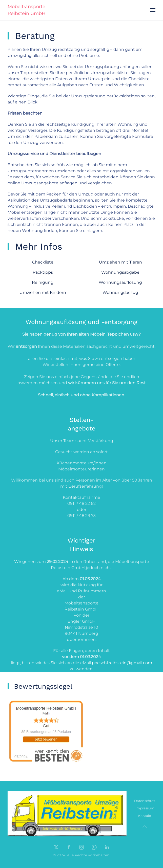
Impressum (145, 809)
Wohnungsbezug (120, 292)
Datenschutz (145, 802)
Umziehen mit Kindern (43, 292)
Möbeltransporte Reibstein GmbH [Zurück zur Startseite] (27, 10)
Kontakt (145, 817)
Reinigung (43, 282)
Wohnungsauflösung (120, 282)
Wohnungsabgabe (120, 272)
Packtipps (43, 272)
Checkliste (43, 262)
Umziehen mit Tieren (120, 262)
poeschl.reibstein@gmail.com (122, 663)
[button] (153, 10)
